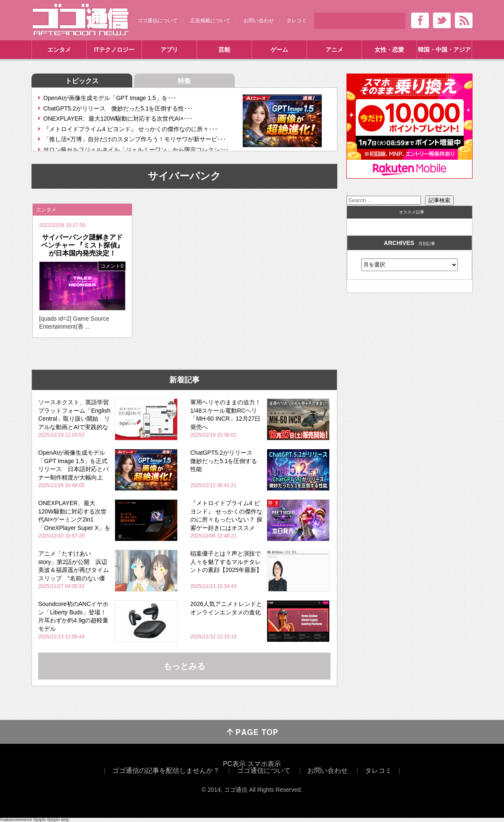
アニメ (334, 50)
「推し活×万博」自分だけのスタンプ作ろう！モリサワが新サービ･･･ (135, 139)
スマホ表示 (264, 764)
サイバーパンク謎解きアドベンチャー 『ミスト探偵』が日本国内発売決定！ (82, 245)
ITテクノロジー (114, 50)
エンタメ (59, 50)
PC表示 (234, 764)
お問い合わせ (259, 21)
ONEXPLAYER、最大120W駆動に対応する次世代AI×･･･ (118, 119)
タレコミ (297, 21)
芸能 (224, 50)
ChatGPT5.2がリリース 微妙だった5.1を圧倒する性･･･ (118, 108)
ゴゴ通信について (157, 21)
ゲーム (279, 50)
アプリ (169, 50)
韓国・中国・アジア (444, 50)
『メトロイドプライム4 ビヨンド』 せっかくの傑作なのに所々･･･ (130, 129)
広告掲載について (210, 21)
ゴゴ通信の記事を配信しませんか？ (166, 771)
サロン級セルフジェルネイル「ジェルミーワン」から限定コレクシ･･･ (136, 150)
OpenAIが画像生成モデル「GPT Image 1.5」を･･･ (110, 98)
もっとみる (184, 666)
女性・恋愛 (389, 50)
